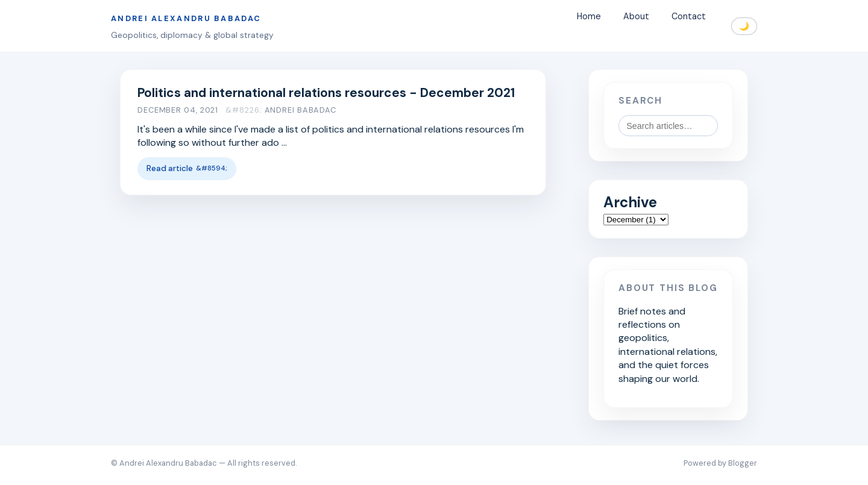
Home (589, 17)
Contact (689, 17)
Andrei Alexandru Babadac (186, 18)
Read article (170, 168)
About (636, 17)
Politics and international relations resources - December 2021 (326, 92)
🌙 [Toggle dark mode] (744, 26)
